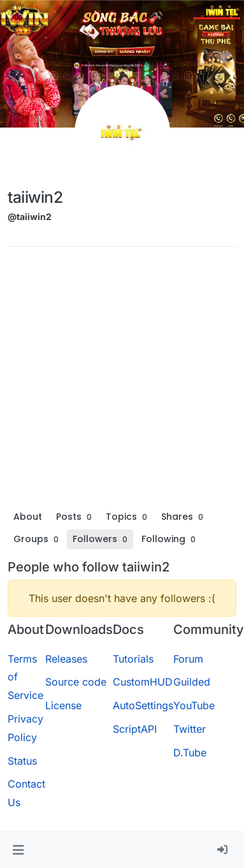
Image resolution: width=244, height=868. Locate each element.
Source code (76, 682)
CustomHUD (143, 682)
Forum (188, 659)
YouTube (194, 705)
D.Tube (190, 753)
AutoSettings (143, 705)
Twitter (190, 729)
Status (22, 761)
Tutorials (133, 659)
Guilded (192, 682)
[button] (18, 850)
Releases (66, 659)
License (63, 705)
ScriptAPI (135, 729)
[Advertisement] (119, 381)
